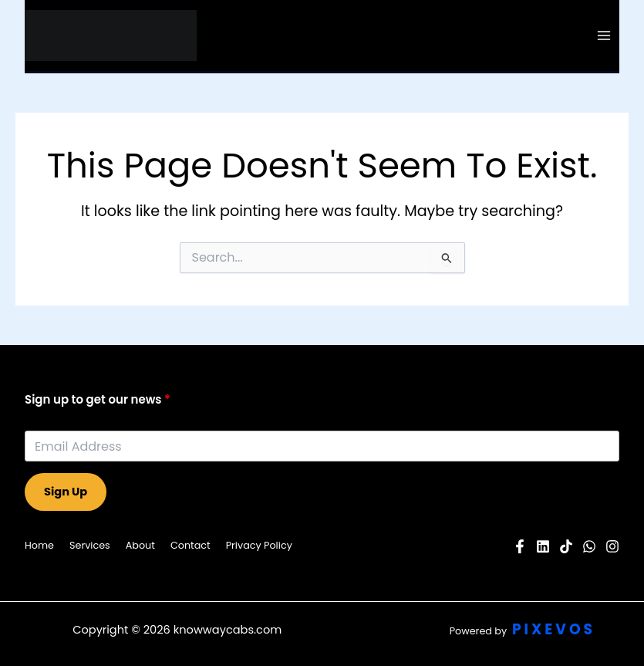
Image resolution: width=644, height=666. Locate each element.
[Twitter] (589, 546)
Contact (191, 545)
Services (90, 545)
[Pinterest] (566, 546)
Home (39, 545)
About (140, 545)
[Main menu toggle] (604, 35)
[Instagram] (612, 546)
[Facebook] (520, 546)
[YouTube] (543, 546)
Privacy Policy (259, 545)
